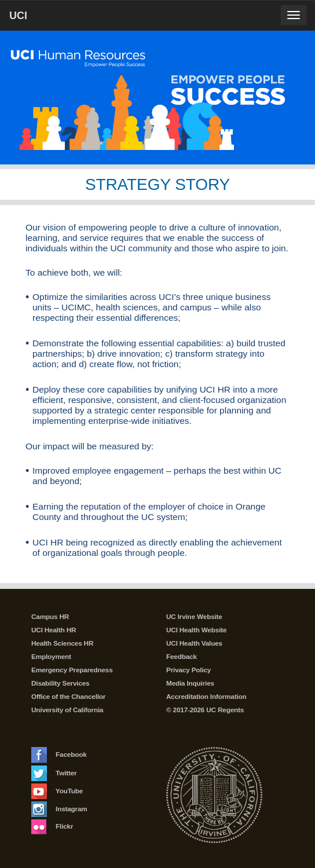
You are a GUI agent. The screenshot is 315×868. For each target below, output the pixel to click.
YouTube (57, 791)
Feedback (182, 657)
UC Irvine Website (194, 617)
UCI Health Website (196, 630)
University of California (67, 710)
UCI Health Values (194, 643)
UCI (38, 15)
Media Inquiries (190, 683)
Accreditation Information (206, 697)
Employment (51, 657)
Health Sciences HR (62, 643)
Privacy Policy (188, 670)
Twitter (54, 773)
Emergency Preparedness (72, 670)
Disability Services (60, 683)
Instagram (59, 809)
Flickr (52, 826)
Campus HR (50, 617)
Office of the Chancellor (68, 697)
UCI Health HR (54, 630)
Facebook (59, 755)
